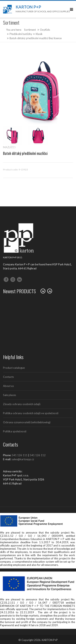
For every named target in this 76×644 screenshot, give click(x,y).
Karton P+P (28, 7)
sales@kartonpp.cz (23, 459)
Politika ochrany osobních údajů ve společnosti (31, 413)
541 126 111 (20, 455)
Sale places (10, 395)
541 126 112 (38, 455)
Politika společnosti (15, 431)
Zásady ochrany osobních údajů (22, 404)
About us (8, 386)
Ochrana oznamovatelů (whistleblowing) (27, 422)
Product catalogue (14, 368)
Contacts (8, 377)
